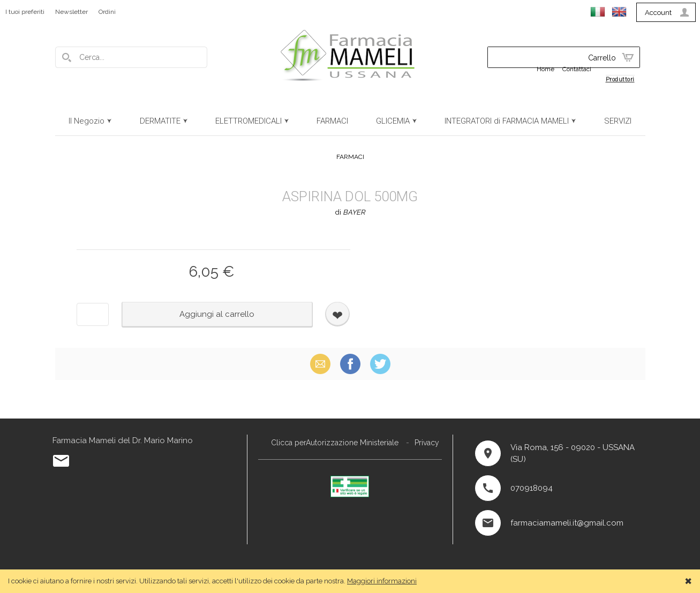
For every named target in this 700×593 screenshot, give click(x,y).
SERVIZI (618, 121)
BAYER (354, 212)
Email (320, 364)
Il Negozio (86, 121)
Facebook (350, 364)
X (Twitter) (380, 364)
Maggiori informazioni (382, 581)
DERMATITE (160, 121)
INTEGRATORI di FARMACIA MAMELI (507, 121)
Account (658, 13)
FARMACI (332, 121)
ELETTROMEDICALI (249, 121)
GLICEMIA (393, 121)
